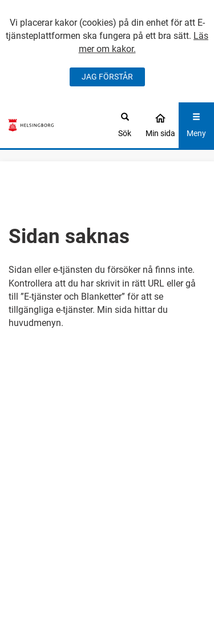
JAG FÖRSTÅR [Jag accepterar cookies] (107, 77)
